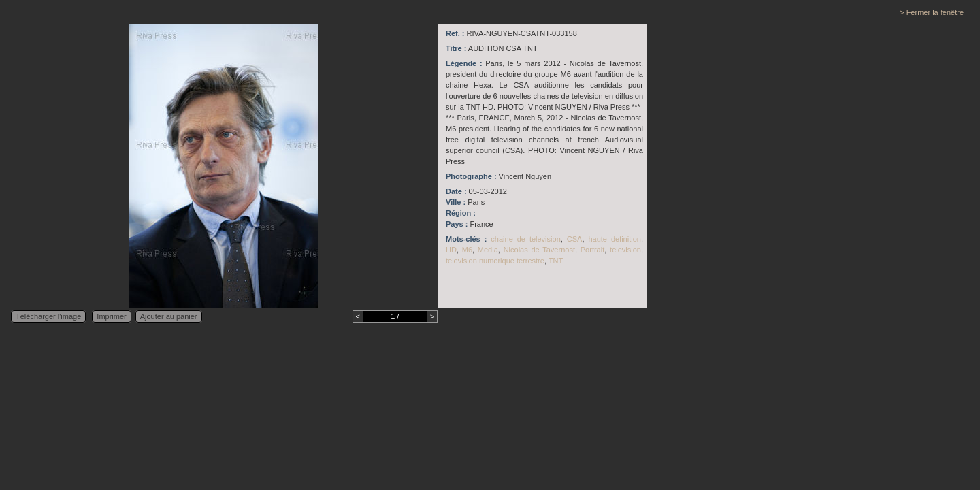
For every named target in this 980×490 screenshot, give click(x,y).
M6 (467, 250)
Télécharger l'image (48, 316)
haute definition (615, 239)
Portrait (592, 250)
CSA (575, 239)
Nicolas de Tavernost (539, 250)
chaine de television (525, 239)
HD (451, 250)
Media (488, 250)
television (625, 250)
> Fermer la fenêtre (932, 12)
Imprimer (111, 316)
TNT (556, 261)
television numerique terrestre (495, 261)
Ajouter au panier (169, 316)
